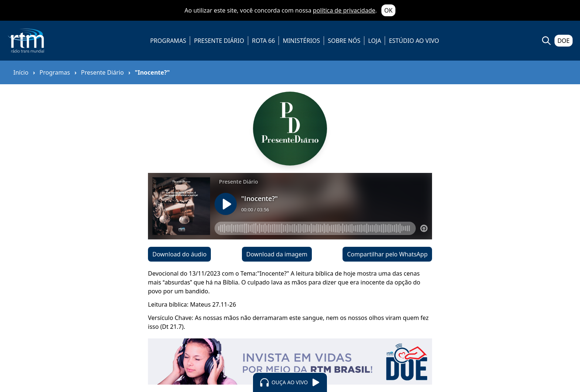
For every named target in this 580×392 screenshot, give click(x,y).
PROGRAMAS (168, 41)
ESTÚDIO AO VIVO (414, 41)
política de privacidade (344, 10)
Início (21, 72)
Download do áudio (179, 254)
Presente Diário (102, 72)
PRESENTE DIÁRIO (219, 41)
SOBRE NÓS (344, 41)
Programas (55, 72)
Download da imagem (277, 254)
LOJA (375, 41)
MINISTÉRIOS (301, 41)
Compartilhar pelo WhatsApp (387, 254)
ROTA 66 (263, 41)
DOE (564, 41)
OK (388, 10)
